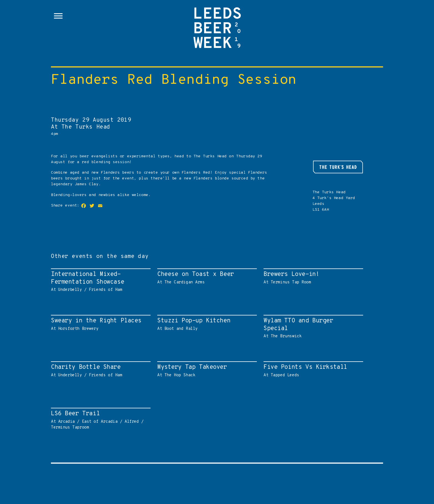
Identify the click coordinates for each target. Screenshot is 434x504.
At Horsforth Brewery (99, 324)
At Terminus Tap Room (312, 278)
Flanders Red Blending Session (174, 80)
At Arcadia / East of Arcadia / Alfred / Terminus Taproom (99, 420)
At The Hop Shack (206, 371)
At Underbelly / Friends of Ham (99, 281)
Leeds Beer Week (217, 30)
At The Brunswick (312, 328)
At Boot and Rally (206, 324)
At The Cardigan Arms (206, 278)
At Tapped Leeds (312, 371)
